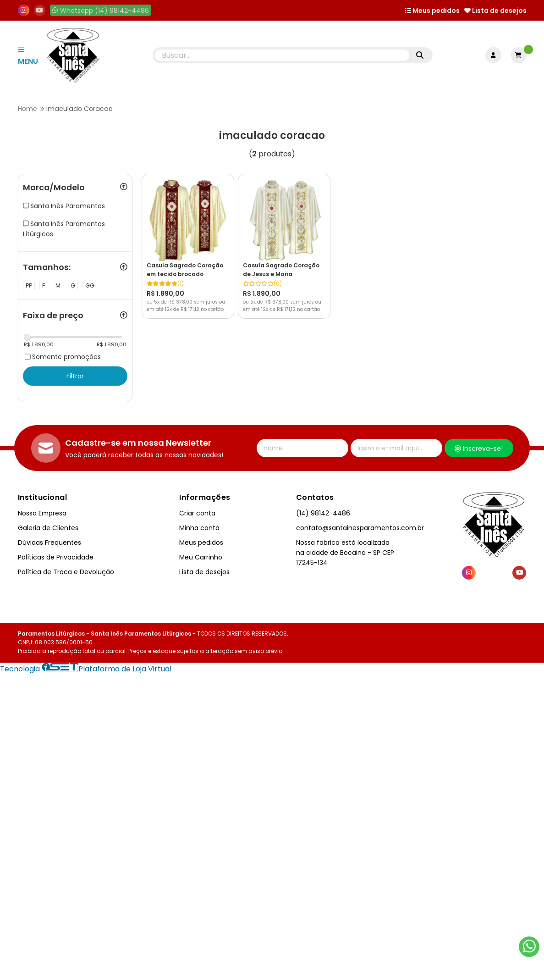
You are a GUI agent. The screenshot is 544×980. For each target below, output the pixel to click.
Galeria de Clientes (48, 528)
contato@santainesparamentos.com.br (360, 528)
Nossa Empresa (42, 513)
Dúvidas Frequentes (49, 543)
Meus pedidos (432, 11)
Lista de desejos (495, 11)
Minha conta (199, 528)
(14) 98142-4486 (323, 513)
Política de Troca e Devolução (66, 572)
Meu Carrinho (201, 557)
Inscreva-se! (479, 448)
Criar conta (197, 513)
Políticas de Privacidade (56, 557)
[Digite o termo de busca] (282, 55)
